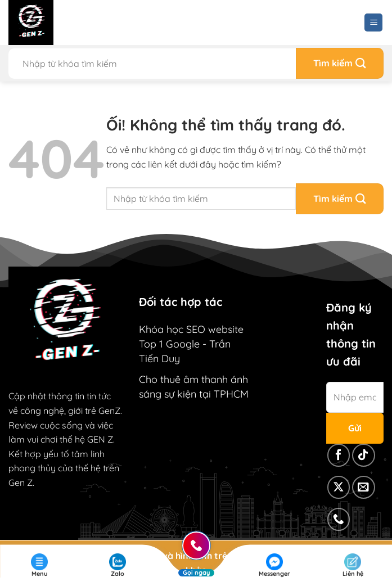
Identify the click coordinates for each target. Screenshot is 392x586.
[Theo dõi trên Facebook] (339, 455)
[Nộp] (340, 63)
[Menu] (373, 23)
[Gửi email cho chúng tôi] (364, 487)
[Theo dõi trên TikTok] (364, 455)
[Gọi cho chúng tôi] (339, 519)
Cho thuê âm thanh (183, 379)
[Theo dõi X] (339, 487)
